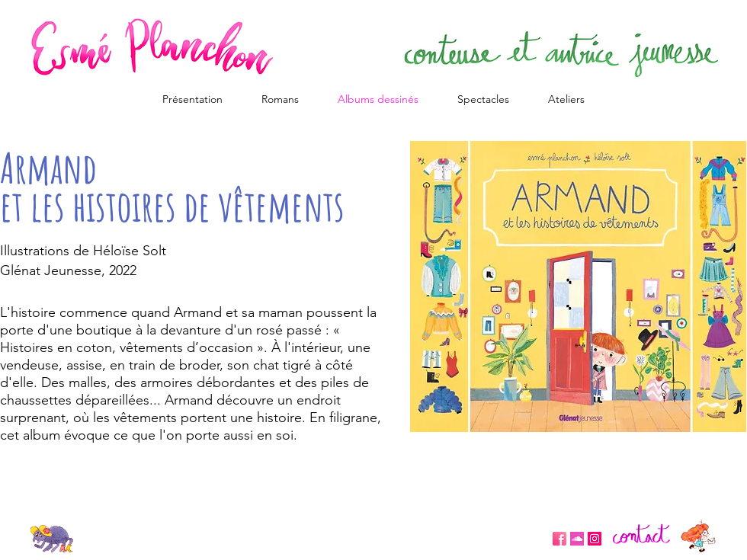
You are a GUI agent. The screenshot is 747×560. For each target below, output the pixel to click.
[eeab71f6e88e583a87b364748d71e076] (577, 539)
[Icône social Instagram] (595, 539)
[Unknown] (559, 539)
